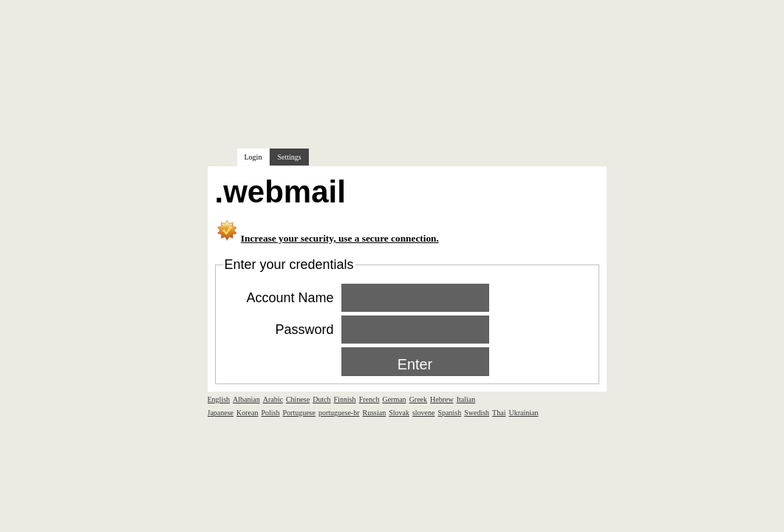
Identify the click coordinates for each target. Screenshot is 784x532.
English (219, 399)
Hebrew (442, 399)
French (369, 399)
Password (304, 330)
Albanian (246, 399)
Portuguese (299, 413)
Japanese (221, 413)
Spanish (450, 413)
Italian (466, 399)
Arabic (273, 399)
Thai (499, 413)
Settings (289, 157)
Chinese (298, 399)
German (394, 399)
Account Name (290, 298)
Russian (375, 413)
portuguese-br (339, 413)
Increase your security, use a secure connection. (340, 238)
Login (253, 157)
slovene (424, 413)
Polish (270, 413)
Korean (247, 413)
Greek (418, 399)
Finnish (345, 399)
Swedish (477, 413)
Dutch (321, 399)
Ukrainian (523, 413)
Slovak (399, 413)
